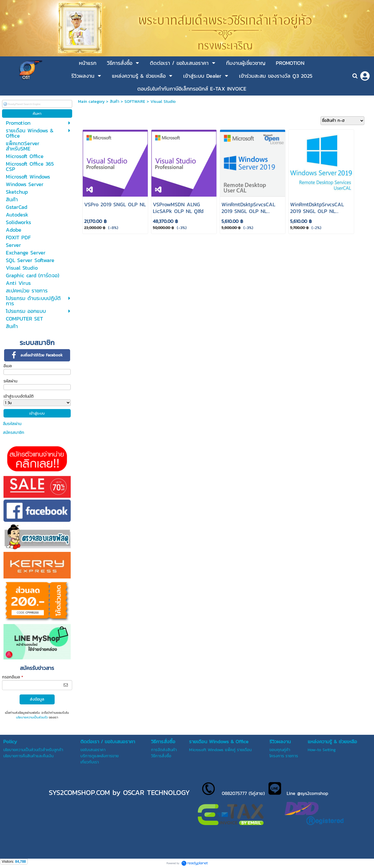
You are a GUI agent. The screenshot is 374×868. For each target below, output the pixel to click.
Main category (91, 102)
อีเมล (8, 366)
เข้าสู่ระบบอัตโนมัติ (19, 396)
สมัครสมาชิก (14, 433)
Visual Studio (163, 102)
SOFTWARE (135, 102)
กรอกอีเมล (13, 677)
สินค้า (115, 102)
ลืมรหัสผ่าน (12, 424)
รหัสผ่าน (10, 381)
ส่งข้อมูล (37, 699)
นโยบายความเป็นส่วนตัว (32, 717)
